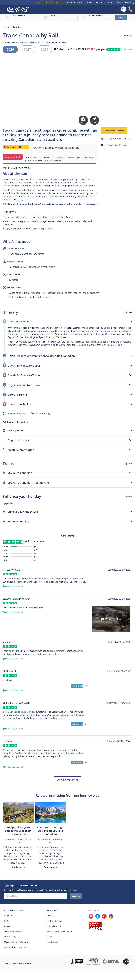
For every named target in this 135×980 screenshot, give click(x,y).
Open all (129, 312)
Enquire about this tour (116, 145)
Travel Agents (52, 942)
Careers (8, 926)
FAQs (110, 2)
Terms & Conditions (13, 931)
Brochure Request (95, 2)
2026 (10, 49)
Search (121, 18)
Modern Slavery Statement (16, 942)
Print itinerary (43, 414)
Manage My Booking (125, 2)
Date (53, 16)
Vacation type (95, 16)
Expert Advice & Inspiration (16, 947)
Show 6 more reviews (68, 780)
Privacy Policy (10, 937)
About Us (8, 916)
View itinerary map (17, 414)
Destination (19, 16)
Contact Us (51, 916)
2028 (44, 49)
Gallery (83, 120)
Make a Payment (54, 926)
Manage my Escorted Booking (59, 931)
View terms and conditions (50, 160)
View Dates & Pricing (114, 131)
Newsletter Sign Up (74, 2)
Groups (50, 937)
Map (95, 120)
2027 (27, 49)
